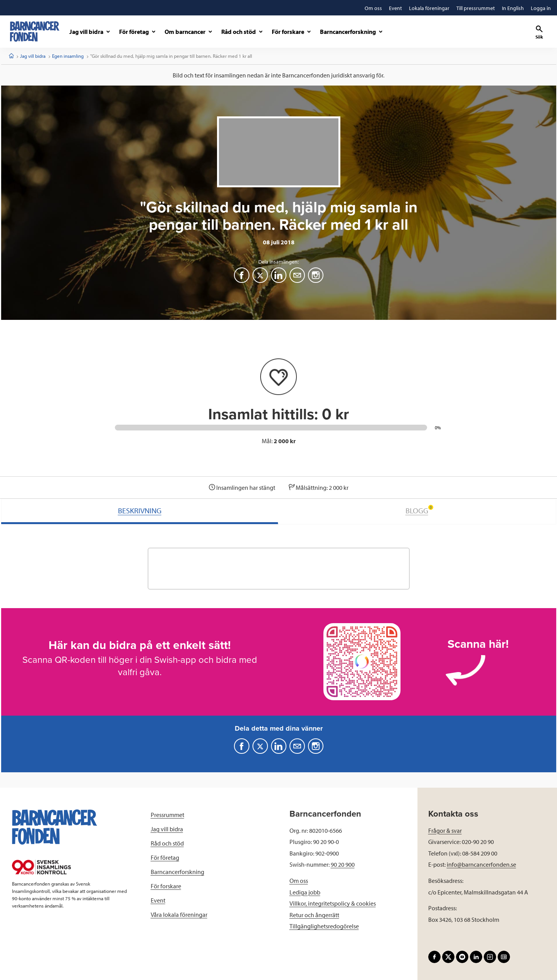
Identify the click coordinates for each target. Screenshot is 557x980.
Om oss (299, 881)
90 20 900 (343, 864)
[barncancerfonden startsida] (35, 31)
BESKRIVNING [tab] (140, 510)
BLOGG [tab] (419, 510)
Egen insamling (68, 56)
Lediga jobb (305, 892)
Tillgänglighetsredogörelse (324, 926)
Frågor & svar (445, 830)
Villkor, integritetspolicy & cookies (333, 903)
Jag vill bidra (33, 56)
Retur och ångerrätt (314, 915)
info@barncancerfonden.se (481, 864)
